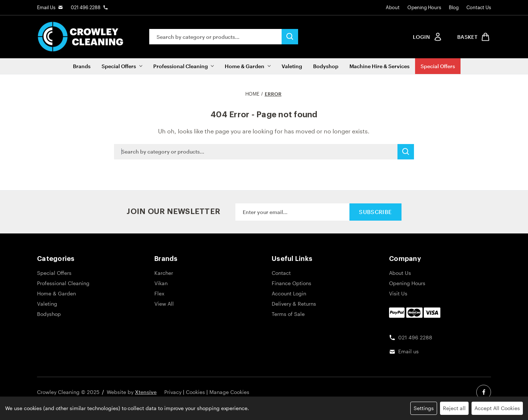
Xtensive (146, 392)
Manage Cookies (229, 392)
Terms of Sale (288, 314)
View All (164, 304)
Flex (159, 293)
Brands (82, 66)
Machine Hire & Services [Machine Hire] (379, 66)
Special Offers (122, 66)
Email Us (46, 7)
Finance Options (291, 283)
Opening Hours (424, 7)
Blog (454, 7)
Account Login (289, 293)
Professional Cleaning (184, 66)
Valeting (292, 66)
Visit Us (398, 293)
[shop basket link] (472, 37)
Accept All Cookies (497, 408)
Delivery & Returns (294, 304)
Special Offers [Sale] (438, 66)
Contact (281, 273)
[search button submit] (290, 37)
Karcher (164, 273)
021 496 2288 (86, 7)
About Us (400, 273)
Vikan (161, 283)
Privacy (173, 392)
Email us (408, 351)
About (393, 7)
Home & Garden (247, 66)
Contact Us (479, 7)
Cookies (195, 392)
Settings (424, 408)
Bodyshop (326, 66)
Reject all (454, 408)
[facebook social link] (484, 392)
